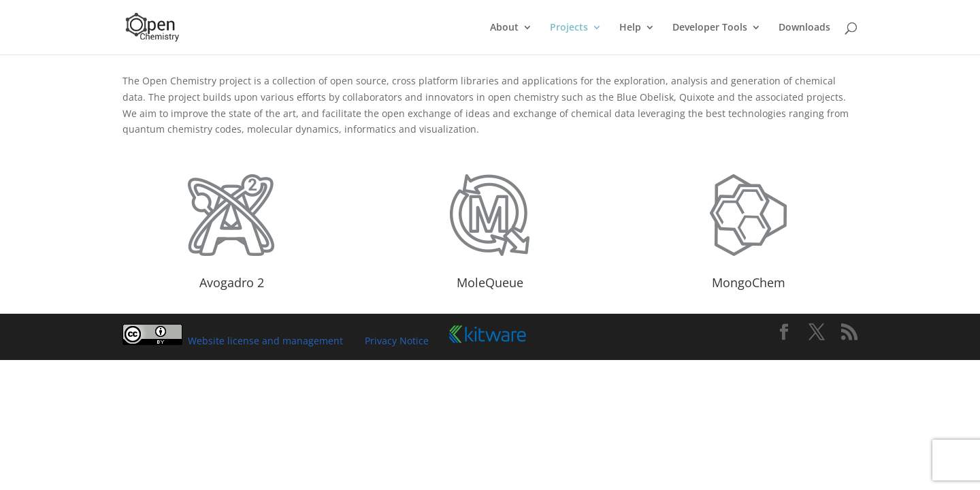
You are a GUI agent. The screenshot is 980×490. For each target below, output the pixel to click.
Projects (569, 28)
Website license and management (265, 341)
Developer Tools (710, 28)
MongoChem (749, 282)
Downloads (804, 28)
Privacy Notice (397, 341)
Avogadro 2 (232, 282)
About (504, 28)
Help (630, 28)
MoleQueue (490, 282)
